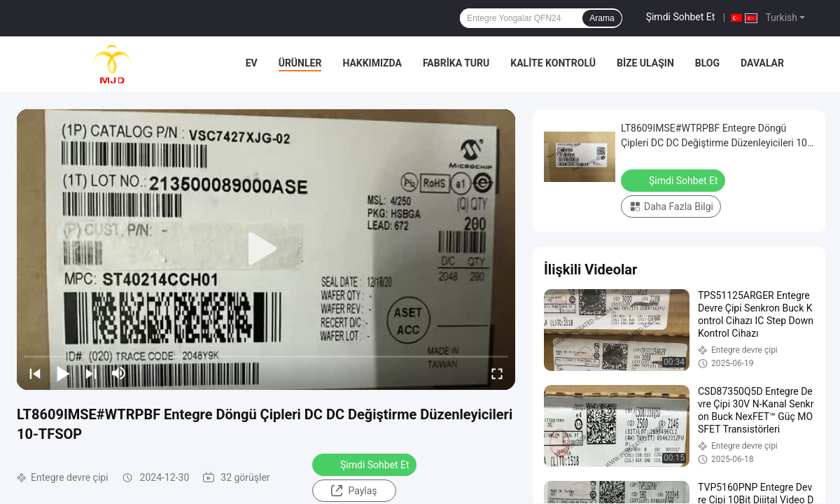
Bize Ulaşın (645, 63)
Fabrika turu (456, 63)
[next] (91, 373)
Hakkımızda (372, 63)
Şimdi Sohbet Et (681, 17)
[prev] (35, 373)
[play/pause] (63, 373)
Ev (252, 63)
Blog (707, 63)
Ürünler (300, 63)
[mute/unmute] (119, 373)
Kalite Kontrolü (553, 63)
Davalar (762, 63)
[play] (266, 249)
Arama (602, 18)
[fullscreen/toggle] (497, 373)
